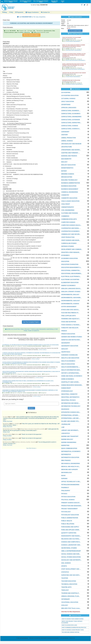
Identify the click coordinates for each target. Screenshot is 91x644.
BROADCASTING (67, 177)
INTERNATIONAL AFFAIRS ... (70, 415)
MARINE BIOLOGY (67, 439)
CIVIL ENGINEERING (68, 210)
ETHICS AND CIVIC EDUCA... (70, 310)
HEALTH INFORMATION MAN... (71, 370)
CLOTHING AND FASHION (69, 213)
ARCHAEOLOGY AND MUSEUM (71, 144)
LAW (63, 427)
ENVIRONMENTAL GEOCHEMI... (71, 298)
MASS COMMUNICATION (69, 448)
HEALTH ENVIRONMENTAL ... (71, 367)
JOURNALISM (66, 424)
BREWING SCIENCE (68, 174)
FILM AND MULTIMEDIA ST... (70, 313)
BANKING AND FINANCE (69, 156)
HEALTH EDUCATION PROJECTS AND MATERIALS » (75, 69)
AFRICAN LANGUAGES (69, 108)
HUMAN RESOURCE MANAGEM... (72, 385)
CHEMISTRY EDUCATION (69, 198)
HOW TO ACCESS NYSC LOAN (69, 625)
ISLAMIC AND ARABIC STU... (70, 421)
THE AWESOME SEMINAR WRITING (70, 632)
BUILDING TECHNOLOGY (69, 180)
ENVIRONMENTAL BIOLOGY (70, 295)
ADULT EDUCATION (68, 102)
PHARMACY (65, 488)
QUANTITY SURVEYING (69, 533)
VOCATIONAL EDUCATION (70, 602)
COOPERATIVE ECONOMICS (70, 231)
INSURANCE (65, 409)
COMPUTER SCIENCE (68, 222)
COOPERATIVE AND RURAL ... (71, 228)
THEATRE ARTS (66, 587)
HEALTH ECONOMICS (68, 361)
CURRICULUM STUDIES (69, 243)
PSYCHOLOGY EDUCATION (70, 515)
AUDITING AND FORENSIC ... (70, 153)
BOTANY (64, 171)
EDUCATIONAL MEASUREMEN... (72, 274)
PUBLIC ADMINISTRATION (70, 518)
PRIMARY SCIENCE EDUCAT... (71, 503)
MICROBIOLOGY (67, 473)
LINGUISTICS (65, 433)
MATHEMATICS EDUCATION (70, 457)
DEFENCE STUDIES (68, 246)
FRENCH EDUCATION (68, 334)
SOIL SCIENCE (66, 563)
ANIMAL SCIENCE (67, 141)
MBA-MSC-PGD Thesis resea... (71, 608)
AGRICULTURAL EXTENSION (71, 120)
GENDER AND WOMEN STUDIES (72, 337)
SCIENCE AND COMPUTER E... (71, 542)
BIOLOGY (64, 162)
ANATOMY (65, 135)
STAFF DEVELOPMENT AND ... (71, 569)
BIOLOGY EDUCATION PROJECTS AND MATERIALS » (76, 60)
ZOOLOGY (65, 605)
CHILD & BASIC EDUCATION (70, 201)
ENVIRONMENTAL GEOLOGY (71, 301)
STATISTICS (65, 572)
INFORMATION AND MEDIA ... (71, 403)
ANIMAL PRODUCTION (69, 138)
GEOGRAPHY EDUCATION (70, 346)
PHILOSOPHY (66, 491)
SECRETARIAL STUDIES (69, 548)
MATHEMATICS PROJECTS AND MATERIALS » (74, 84)
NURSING (64, 479)
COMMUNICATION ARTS (69, 219)
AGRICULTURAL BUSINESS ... (71, 111)
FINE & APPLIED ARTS (68, 316)
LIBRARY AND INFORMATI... (70, 430)
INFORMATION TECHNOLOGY (71, 406)
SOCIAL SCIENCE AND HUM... (71, 554)
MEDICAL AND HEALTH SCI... (71, 467)
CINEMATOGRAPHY (68, 207)
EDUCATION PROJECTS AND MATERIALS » (74, 50)
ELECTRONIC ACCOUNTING (70, 280)
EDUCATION (65, 261)
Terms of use (72, 638)
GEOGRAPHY (66, 343)
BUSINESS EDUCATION (69, 186)
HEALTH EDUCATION (68, 364)
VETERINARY (66, 599)
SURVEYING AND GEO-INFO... (71, 575)
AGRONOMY (65, 132)
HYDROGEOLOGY (67, 391)
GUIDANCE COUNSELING (69, 355)
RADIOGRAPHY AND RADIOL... (71, 536)
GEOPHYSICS (66, 352)
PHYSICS (64, 494)
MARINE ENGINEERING (69, 442)
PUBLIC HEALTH (67, 521)
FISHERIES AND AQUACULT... (71, 319)
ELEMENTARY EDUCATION (70, 283)
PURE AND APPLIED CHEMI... (71, 530)
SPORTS (64, 566)
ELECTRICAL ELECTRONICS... (71, 276)
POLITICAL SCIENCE (68, 500)
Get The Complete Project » (31, 322)
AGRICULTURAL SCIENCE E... (71, 129)
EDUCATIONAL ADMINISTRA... (71, 270)
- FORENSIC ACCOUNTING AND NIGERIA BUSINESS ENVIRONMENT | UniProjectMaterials (44, 638)
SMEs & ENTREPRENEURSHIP (71, 551)
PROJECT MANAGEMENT (69, 509)
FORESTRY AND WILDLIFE (70, 328)
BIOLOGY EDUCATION (68, 165)
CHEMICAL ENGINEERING (70, 192)
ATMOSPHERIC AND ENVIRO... (71, 150)
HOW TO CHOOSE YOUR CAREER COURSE (73, 619)
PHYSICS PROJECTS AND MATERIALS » (73, 41)
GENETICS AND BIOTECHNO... (71, 340)
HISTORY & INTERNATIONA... (71, 373)
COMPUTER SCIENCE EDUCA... (71, 225)
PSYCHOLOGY (66, 512)
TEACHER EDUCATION (69, 581)
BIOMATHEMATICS (67, 168)
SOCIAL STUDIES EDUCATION (71, 557)
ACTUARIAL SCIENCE (68, 99)
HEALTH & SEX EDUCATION (70, 358)
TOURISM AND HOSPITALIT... (71, 593)
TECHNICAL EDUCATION (69, 584)
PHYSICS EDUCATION (68, 497)
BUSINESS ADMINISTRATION (71, 183)
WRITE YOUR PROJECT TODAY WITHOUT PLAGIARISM (72, 622)
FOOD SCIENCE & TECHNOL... (71, 325)
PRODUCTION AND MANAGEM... (72, 506)
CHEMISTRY (65, 195)
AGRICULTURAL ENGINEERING (71, 117)
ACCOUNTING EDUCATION (70, 96)
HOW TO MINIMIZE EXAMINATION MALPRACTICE (74, 627)
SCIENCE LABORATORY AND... (71, 545)
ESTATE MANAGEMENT (69, 307)
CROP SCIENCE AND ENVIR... (71, 240)
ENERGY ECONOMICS (68, 286)
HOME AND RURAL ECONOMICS (72, 376)
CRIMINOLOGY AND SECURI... (71, 234)
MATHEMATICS (66, 454)
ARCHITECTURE (67, 147)
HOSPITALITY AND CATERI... (70, 382)
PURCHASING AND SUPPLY (70, 527)
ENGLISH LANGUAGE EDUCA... (71, 289)
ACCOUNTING (66, 92)
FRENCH (64, 331)
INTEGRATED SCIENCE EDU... (71, 412)
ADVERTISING (66, 105)
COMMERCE (65, 216)
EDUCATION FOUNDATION (70, 264)
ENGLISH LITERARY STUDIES (71, 292)
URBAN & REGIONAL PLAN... (71, 596)
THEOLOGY (65, 590)
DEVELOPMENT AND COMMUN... (72, 249)
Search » (31, 408)
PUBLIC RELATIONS (68, 524)
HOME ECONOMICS (68, 379)
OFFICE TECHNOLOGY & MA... (71, 482)
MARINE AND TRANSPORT (70, 436)
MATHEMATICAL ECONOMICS (71, 451)
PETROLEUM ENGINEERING (70, 485)
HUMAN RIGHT (66, 388)
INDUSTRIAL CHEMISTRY (69, 394)
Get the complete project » (31, 35)
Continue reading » (43, 350)
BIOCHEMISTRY (66, 159)
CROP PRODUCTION (68, 237)
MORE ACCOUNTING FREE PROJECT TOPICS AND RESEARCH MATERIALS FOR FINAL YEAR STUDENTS (32, 330)
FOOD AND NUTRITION (69, 322)
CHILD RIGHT (66, 204)
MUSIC (63, 476)
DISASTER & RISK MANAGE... (71, 252)
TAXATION (65, 578)
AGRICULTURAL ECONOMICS (71, 114)
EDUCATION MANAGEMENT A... (71, 267)
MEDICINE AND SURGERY (70, 469)
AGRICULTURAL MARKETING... (71, 123)
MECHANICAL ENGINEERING (71, 463)
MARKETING (65, 445)
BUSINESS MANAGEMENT (70, 189)
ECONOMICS (65, 255)
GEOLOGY (65, 349)
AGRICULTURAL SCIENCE (70, 126)
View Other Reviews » (31, 448)
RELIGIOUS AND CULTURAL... (71, 539)
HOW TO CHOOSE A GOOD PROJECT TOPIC (73, 630)
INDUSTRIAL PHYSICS (68, 400)
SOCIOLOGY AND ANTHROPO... (71, 560)
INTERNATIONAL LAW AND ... (71, 418)
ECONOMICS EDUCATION (69, 258)
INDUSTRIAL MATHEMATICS (70, 397)
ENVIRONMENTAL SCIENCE (70, 304)
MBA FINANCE (66, 460)
